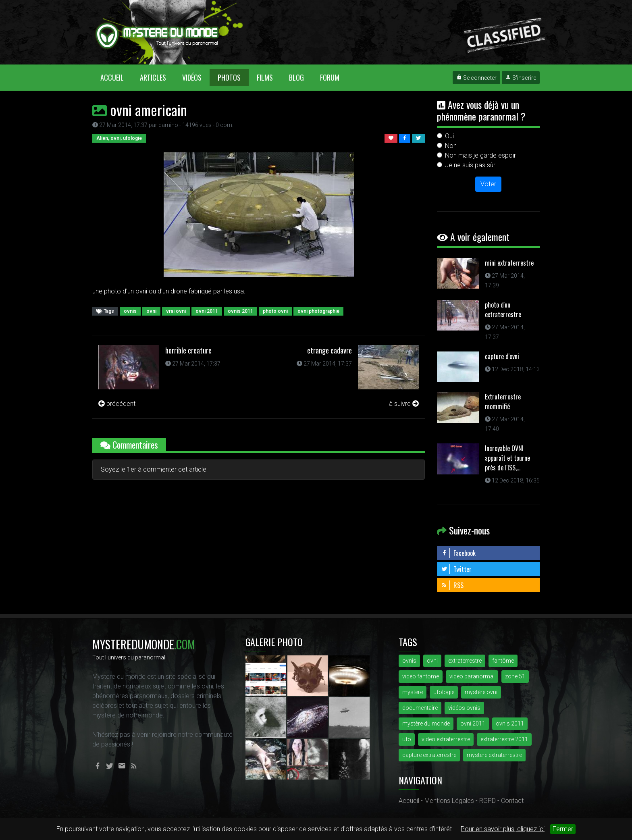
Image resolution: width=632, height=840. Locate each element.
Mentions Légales (449, 801)
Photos (229, 77)
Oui (449, 136)
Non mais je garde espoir (480, 155)
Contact (512, 801)
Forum (330, 77)
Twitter (456, 569)
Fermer (563, 829)
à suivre (404, 404)
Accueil (116, 77)
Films (265, 77)
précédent (117, 404)
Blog (296, 77)
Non (451, 146)
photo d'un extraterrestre (503, 310)
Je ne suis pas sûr (470, 165)
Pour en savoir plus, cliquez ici (503, 829)
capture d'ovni (502, 356)
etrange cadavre (330, 350)
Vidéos (192, 77)
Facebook (458, 553)
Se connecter (476, 78)
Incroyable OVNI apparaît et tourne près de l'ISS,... (507, 458)
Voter (488, 184)
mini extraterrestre (509, 263)
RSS (452, 585)
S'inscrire (521, 78)
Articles (153, 77)
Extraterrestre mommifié (503, 401)
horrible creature (188, 350)
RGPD (488, 801)
